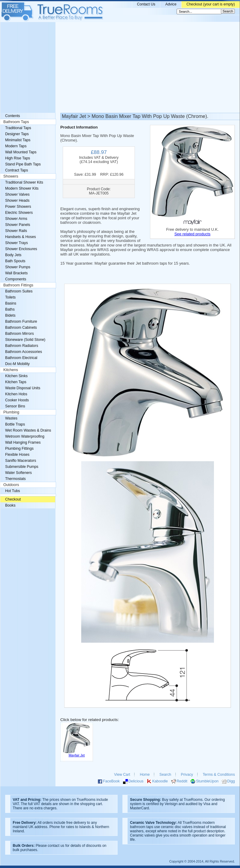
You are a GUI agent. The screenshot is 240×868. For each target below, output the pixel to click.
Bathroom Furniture (21, 321)
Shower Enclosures (21, 249)
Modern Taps (16, 146)
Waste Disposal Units (23, 388)
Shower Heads (17, 201)
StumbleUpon (207, 781)
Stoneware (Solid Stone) (25, 340)
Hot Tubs (13, 491)
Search (165, 775)
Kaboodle (160, 781)
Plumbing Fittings (19, 449)
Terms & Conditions (219, 775)
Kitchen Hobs (16, 394)
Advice (171, 4)
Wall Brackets (16, 273)
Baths (10, 309)
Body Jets (13, 255)
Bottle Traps (15, 424)
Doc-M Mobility (17, 364)
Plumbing (11, 412)
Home (145, 775)
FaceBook (111, 781)
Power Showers (18, 207)
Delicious (136, 781)
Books (10, 505)
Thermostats (15, 479)
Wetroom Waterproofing (25, 436)
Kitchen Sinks (16, 376)
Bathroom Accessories (24, 352)
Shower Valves (17, 194)
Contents (13, 116)
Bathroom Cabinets (21, 328)
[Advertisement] (120, 67)
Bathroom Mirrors (20, 334)
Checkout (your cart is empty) (211, 4)
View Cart (122, 775)
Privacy (187, 775)
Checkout (13, 499)
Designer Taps (17, 134)
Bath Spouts (15, 261)
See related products (192, 234)
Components (16, 279)
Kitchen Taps (16, 382)
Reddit (182, 781)
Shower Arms (16, 219)
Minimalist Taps (18, 140)
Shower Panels (18, 225)
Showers (11, 176)
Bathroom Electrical (21, 358)
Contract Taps (17, 170)
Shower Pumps (18, 267)
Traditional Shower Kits (24, 182)
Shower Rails (16, 231)
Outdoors (11, 485)
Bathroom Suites (19, 291)
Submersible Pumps (22, 467)
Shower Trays (17, 243)
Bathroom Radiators (22, 346)
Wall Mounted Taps (21, 152)
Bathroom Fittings (18, 285)
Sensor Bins (15, 406)
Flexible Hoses (17, 455)
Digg (231, 781)
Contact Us (146, 4)
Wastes (11, 418)
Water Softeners (18, 473)
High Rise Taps (18, 158)
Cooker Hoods (17, 400)
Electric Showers (19, 213)
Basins (11, 303)
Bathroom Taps (16, 122)
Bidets (10, 315)
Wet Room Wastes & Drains (28, 430)
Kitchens (11, 370)
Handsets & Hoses (20, 237)
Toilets (10, 297)
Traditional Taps (18, 128)
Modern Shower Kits (22, 188)
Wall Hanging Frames (23, 442)
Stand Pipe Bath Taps (23, 164)
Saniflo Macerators (21, 461)
